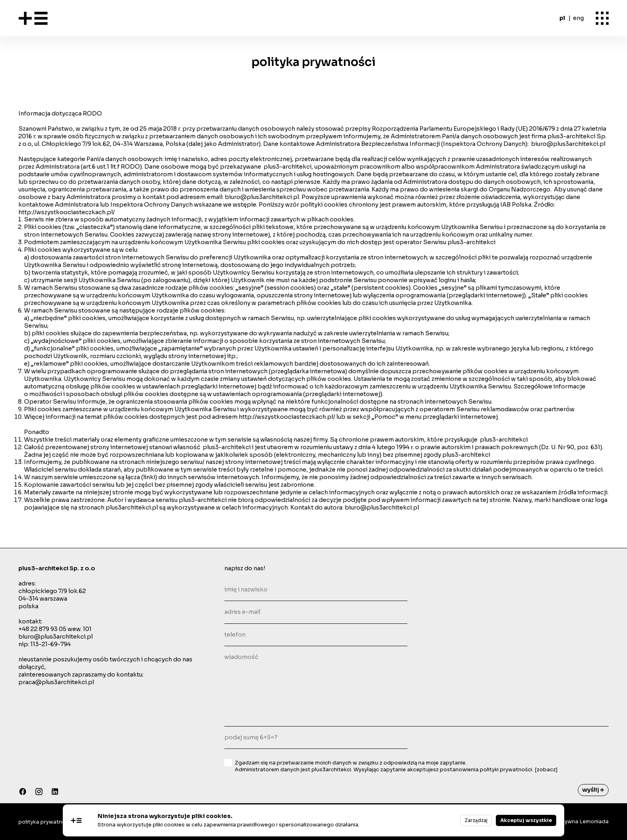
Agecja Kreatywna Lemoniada (570, 822)
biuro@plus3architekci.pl (568, 144)
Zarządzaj (476, 820)
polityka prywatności (46, 822)
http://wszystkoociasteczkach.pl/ (67, 212)
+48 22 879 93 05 (42, 629)
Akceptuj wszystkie (526, 820)
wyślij (593, 790)
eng (578, 18)
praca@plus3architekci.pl (56, 682)
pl (562, 18)
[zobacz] (546, 770)
